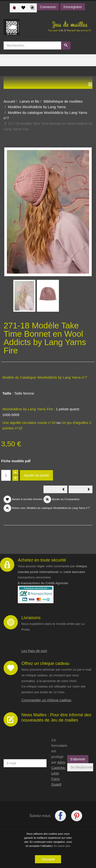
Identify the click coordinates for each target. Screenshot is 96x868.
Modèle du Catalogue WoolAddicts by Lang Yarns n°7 (45, 377)
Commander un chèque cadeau (46, 700)
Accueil (9, 101)
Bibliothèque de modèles (63, 101)
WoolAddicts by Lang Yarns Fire (28, 409)
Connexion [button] (48, 7)
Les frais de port (34, 651)
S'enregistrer (73, 7)
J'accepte (48, 859)
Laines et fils (29, 101)
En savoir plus (62, 846)
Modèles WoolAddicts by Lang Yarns (37, 107)
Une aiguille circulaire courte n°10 (29, 423)
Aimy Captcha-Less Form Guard (59, 773)
